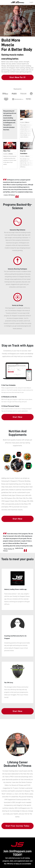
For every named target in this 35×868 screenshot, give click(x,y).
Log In (31, 2)
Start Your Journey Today (17, 826)
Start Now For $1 (17, 77)
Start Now (18, 417)
